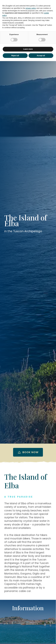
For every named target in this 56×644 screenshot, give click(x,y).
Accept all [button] (41, 56)
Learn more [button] (28, 49)
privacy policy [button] (31, 8)
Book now (28, 452)
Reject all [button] (15, 56)
